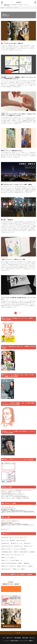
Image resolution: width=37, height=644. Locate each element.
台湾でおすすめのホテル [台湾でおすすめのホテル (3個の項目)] (8, 546)
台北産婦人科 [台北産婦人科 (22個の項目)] (6, 543)
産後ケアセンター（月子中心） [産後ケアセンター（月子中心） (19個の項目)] (9, 566)
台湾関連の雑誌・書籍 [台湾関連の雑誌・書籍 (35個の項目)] (8, 552)
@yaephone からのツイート (6, 529)
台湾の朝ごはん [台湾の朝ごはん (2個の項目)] (19, 546)
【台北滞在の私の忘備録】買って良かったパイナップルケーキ (12, 493)
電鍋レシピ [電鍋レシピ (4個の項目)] (17, 569)
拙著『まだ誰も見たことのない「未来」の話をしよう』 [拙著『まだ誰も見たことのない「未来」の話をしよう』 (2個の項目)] (13, 555)
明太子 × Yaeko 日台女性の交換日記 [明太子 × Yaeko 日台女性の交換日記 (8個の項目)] (10, 563)
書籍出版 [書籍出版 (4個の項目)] (27, 563)
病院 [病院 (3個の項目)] (31, 566)
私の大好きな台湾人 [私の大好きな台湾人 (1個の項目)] (7, 569)
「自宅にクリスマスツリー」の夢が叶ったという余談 (13, 259)
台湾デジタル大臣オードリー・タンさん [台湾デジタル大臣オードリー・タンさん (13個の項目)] (11, 549)
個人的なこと (17, 8)
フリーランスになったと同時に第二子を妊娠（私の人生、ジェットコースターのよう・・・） (18, 298)
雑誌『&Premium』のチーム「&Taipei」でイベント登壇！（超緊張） (17, 184)
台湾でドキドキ (7, 5)
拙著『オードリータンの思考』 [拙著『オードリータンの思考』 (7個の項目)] (9, 558)
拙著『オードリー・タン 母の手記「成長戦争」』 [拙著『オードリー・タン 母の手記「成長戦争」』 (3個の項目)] (12, 560)
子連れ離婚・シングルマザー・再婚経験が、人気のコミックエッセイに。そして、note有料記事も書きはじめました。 (18, 78)
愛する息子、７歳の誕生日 (7, 220)
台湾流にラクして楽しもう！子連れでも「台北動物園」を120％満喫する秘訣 (15, 498)
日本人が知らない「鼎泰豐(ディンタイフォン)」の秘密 (11, 492)
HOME (3, 8)
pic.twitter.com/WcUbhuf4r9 (23, 524)
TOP (2, 5)
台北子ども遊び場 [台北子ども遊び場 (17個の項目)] (22, 540)
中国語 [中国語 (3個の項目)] (13, 540)
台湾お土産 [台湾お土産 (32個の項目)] (28, 543)
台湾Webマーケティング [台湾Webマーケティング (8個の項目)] (17, 543)
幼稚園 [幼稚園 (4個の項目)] (33, 552)
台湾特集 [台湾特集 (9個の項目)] (24, 549)
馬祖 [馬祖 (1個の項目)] (23, 569)
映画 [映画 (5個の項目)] (21, 563)
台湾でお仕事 (20, 5)
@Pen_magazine (4, 523)
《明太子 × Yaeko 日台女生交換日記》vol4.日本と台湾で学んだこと (13, 495)
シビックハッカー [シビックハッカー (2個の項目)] (15, 538)
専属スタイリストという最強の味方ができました (12, 151)
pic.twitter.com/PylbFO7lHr (29, 511)
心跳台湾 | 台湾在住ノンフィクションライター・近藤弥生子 (22, 641)
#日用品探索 (13, 510)
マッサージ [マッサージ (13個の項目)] (6, 540)
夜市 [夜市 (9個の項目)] (17, 552)
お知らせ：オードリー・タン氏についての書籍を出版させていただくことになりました (17, 490)
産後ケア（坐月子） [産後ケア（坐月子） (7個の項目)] (23, 566)
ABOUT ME (26, 5)
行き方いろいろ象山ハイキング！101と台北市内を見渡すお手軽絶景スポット (15, 497)
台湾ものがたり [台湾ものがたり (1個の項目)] (29, 546)
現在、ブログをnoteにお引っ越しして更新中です (12, 43)
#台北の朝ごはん (5, 510)
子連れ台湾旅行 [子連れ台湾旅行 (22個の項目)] (25, 552)
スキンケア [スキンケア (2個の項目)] (24, 538)
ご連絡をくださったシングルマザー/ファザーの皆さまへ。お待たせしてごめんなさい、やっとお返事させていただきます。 (18, 115)
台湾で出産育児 (14, 5)
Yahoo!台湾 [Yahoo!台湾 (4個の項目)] (5, 538)
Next (20, 313)
